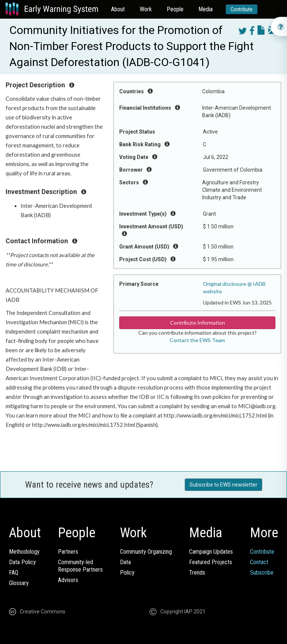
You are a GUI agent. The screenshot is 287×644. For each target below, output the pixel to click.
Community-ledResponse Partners (80, 566)
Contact (259, 562)
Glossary (19, 583)
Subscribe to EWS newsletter (223, 485)
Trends (197, 573)
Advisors (68, 580)
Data (125, 562)
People (175, 9)
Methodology (24, 552)
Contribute (242, 9)
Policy (127, 573)
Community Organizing (146, 552)
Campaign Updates (211, 552)
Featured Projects (211, 562)
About (118, 9)
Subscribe (262, 573)
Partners (68, 552)
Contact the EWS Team (197, 340)
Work (146, 9)
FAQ (14, 573)
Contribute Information (197, 323)
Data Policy (22, 562)
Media (206, 9)
